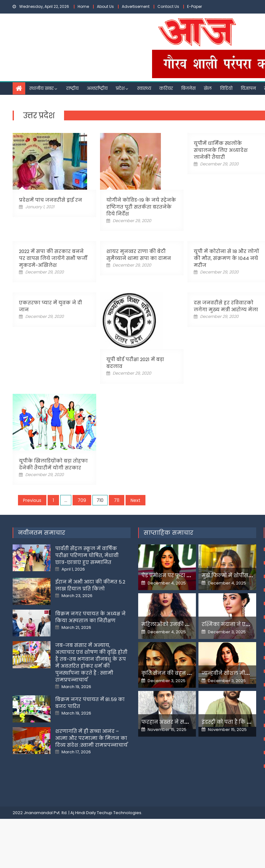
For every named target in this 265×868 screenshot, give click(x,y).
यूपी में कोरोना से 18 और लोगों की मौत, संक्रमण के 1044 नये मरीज (226, 258)
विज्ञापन (248, 88)
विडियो (226, 88)
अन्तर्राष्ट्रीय (97, 88)
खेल (208, 88)
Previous (32, 500)
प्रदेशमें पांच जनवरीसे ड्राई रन (50, 200)
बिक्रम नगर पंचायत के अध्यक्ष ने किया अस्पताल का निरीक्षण (90, 641)
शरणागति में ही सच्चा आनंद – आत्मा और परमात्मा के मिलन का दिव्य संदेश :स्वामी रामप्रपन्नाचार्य (91, 762)
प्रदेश (120, 88)
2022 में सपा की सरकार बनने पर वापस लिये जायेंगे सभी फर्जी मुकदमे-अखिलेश (53, 258)
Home (83, 6)
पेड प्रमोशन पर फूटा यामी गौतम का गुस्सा (189, 600)
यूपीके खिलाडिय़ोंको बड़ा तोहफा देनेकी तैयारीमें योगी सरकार (53, 464)
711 (117, 500)
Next (135, 500)
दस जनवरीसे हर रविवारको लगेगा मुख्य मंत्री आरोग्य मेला (226, 306)
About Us (105, 6)
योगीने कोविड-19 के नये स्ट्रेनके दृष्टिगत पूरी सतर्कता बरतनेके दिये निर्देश (141, 207)
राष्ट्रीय (72, 88)
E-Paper (194, 6)
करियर (166, 88)
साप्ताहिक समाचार (168, 557)
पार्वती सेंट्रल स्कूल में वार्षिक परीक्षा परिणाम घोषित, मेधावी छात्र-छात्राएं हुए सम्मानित (87, 580)
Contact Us (168, 6)
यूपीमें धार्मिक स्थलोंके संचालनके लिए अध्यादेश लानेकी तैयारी (221, 150)
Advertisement (136, 6)
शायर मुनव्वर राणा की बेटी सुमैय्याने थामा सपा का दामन (139, 255)
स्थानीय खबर (41, 88)
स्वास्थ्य (144, 88)
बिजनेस (188, 88)
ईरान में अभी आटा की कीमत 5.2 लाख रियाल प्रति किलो (90, 609)
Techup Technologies (119, 837)
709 (82, 500)
